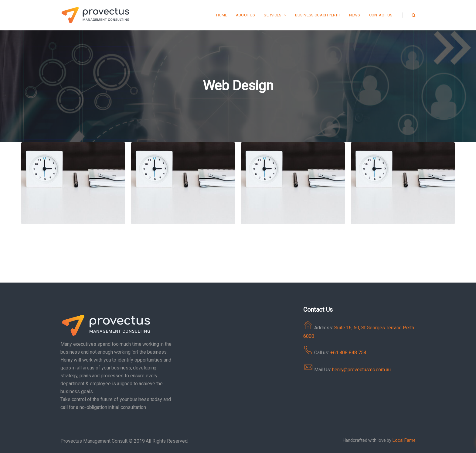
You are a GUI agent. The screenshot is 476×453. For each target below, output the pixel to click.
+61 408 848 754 (348, 353)
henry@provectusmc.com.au (361, 370)
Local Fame (404, 440)
